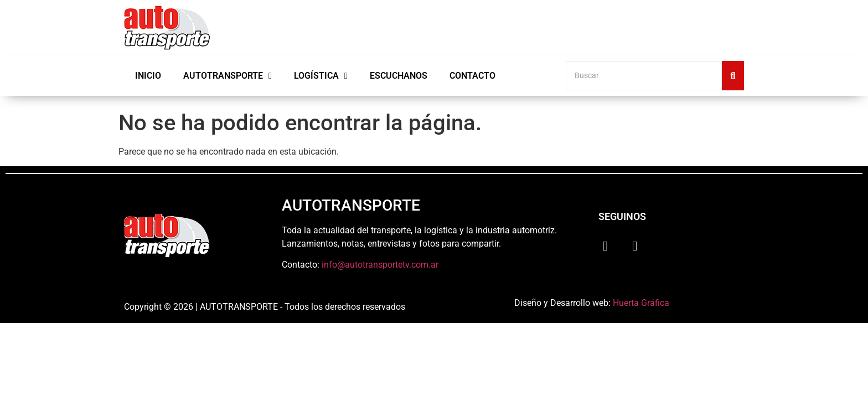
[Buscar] (644, 76)
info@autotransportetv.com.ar (380, 265)
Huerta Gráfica (641, 303)
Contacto (472, 76)
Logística (321, 76)
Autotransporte (228, 76)
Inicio (148, 76)
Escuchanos (399, 76)
